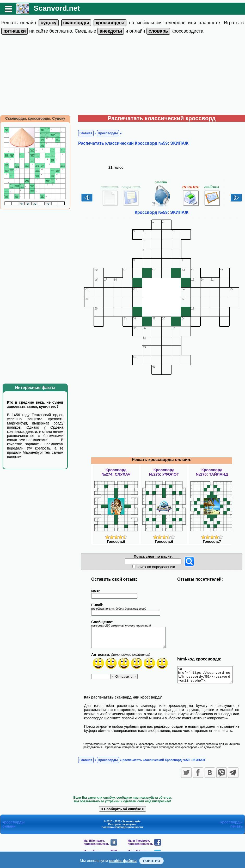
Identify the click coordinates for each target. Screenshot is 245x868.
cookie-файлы (123, 861)
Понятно (151, 861)
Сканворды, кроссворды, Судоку (35, 118)
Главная (86, 133)
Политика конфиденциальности (122, 830)
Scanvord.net (57, 8)
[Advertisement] (123, 76)
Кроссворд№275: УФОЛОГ (164, 472)
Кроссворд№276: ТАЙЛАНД (212, 472)
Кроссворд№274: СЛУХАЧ (116, 472)
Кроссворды (108, 133)
